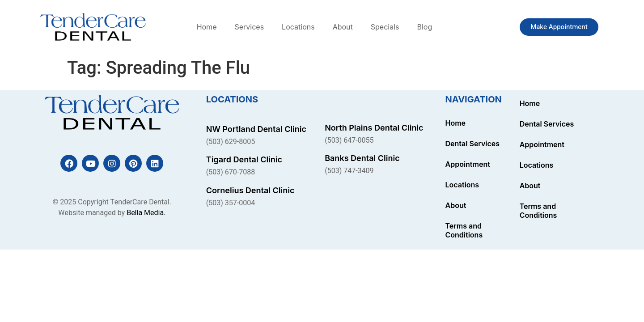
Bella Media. (146, 213)
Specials (385, 27)
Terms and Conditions (464, 230)
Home (207, 27)
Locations (298, 27)
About (343, 27)
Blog (424, 27)
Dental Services (473, 144)
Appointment (468, 164)
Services (249, 27)
